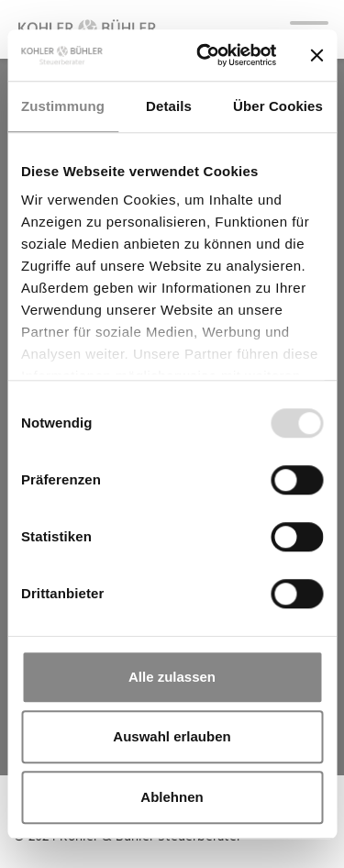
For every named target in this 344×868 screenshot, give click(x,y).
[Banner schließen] (316, 55)
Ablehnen (172, 797)
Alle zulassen (172, 677)
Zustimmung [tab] (63, 106)
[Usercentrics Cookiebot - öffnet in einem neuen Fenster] (205, 55)
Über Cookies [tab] (278, 106)
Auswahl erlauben (172, 736)
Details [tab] (169, 106)
